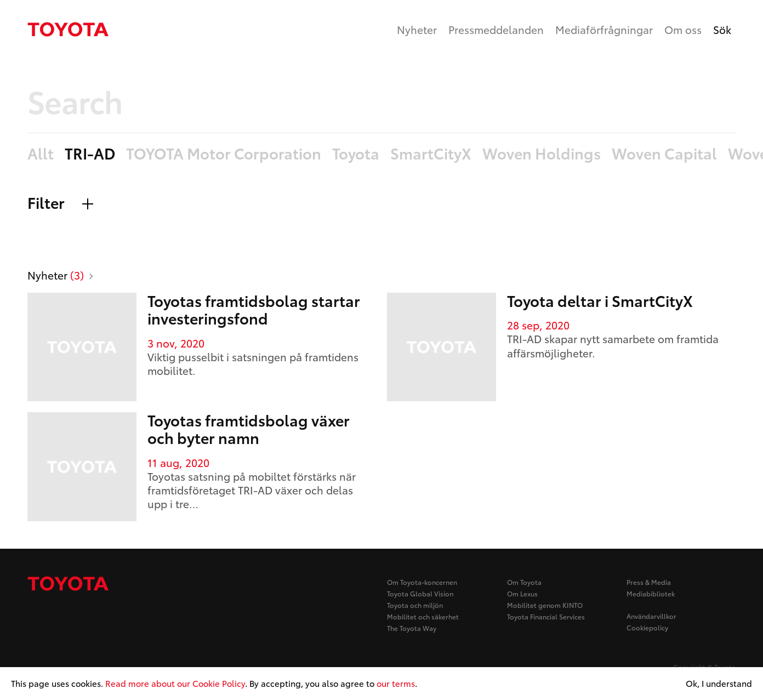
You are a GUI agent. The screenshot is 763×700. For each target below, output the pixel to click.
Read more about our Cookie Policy (175, 683)
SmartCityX (431, 154)
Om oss (683, 29)
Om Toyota (524, 582)
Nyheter (417, 29)
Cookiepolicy (647, 627)
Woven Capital (664, 154)
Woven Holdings (542, 154)
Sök (722, 29)
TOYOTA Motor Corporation (224, 154)
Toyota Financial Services (546, 616)
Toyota (356, 154)
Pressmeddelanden (496, 29)
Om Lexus (522, 593)
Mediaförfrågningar (604, 29)
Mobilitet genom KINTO (545, 605)
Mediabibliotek (651, 593)
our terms (396, 683)
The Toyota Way (412, 628)
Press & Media (649, 582)
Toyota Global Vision (420, 593)
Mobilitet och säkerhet (423, 616)
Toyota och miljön (415, 605)
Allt (41, 154)
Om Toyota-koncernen (422, 582)
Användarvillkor (651, 616)
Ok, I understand (719, 684)
